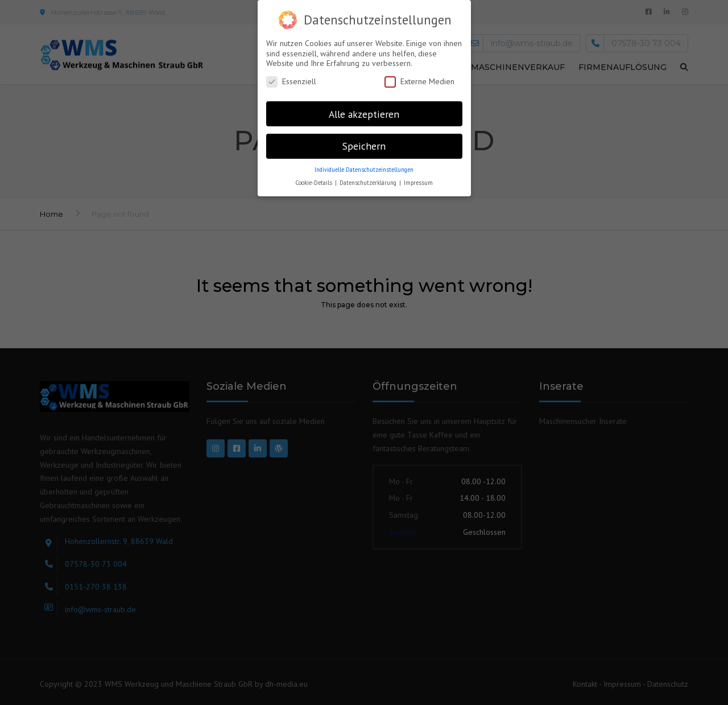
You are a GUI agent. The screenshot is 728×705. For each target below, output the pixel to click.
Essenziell (291, 82)
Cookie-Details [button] (315, 183)
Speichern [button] (364, 146)
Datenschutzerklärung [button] (369, 183)
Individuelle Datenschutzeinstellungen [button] (364, 170)
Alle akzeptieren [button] (364, 114)
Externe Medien (419, 82)
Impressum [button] (418, 183)
